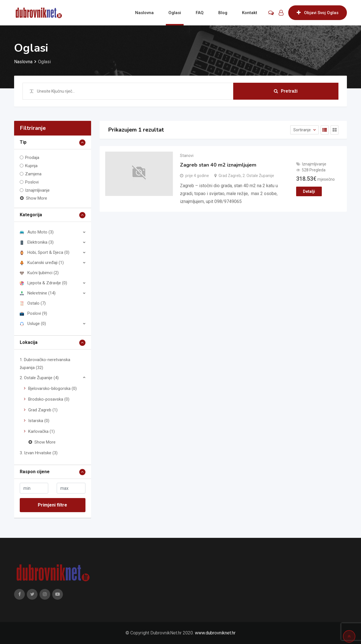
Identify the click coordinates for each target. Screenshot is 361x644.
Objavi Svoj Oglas (318, 13)
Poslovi (32, 182)
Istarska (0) (39, 421)
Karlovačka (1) (41, 431)
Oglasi (175, 13)
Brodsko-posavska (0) (49, 399)
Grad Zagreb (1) (43, 410)
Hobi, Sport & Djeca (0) (45, 252)
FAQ (200, 13)
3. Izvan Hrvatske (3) (39, 453)
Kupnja (31, 166)
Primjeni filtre (52, 505)
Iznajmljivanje (37, 190)
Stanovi (187, 156)
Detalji (309, 191)
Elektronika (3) (37, 242)
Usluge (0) (33, 324)
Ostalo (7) (33, 303)
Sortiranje (302, 130)
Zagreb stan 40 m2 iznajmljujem (218, 165)
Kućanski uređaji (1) (42, 263)
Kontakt (250, 13)
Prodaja (32, 158)
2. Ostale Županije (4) (39, 378)
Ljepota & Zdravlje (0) (43, 283)
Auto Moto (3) (37, 232)
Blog (223, 13)
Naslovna (144, 13)
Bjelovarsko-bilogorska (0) (52, 388)
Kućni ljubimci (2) (39, 273)
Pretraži (286, 91)
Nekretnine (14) (38, 293)
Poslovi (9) (33, 313)
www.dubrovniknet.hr (215, 633)
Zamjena (33, 174)
